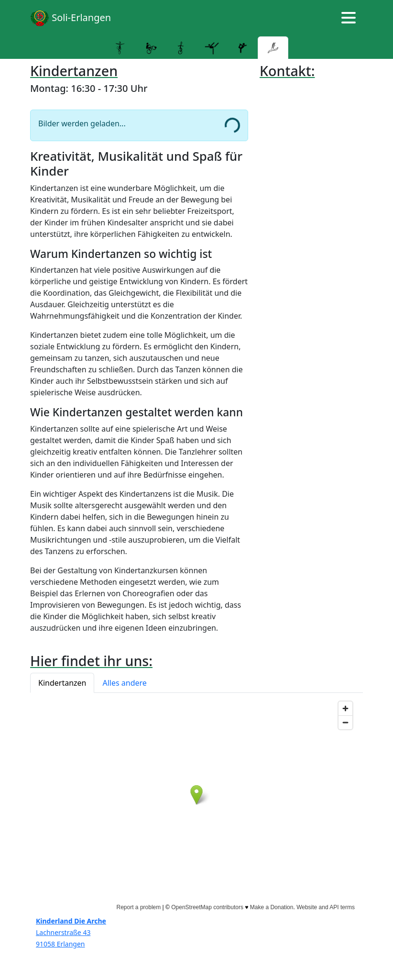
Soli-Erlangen (71, 18)
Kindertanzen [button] (62, 683)
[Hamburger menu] (349, 18)
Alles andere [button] (124, 683)
